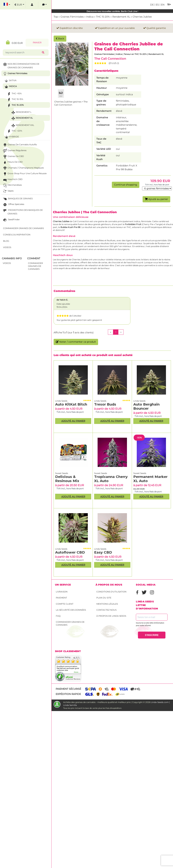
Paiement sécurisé (68, 689)
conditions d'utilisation (111, 592)
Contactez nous (106, 610)
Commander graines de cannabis (70, 623)
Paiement (61, 598)
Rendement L (13, 113)
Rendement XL (121, 17)
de (152, 5)
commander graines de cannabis (28, 267)
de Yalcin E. (62, 300)
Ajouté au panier (156, 199)
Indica (90, 17)
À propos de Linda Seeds (111, 616)
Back (60, 39)
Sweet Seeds (62, 473)
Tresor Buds (105, 404)
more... (77, 672)
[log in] (24, 5)
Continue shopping (126, 185)
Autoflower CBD (70, 552)
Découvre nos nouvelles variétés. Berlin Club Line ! (112, 11)
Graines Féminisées (72, 17)
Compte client (65, 604)
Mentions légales (107, 604)
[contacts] (37, 5)
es (157, 5)
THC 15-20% (103, 17)
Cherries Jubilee (142, 17)
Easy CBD (103, 552)
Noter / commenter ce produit (76, 342)
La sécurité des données (71, 610)
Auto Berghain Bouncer (146, 406)
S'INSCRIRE (152, 635)
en (162, 5)
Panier (29, 43)
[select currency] (12, 5)
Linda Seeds (61, 401)
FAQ (58, 616)
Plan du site (104, 598)
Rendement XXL (15, 126)
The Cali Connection (110, 59)
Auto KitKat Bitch (71, 404)
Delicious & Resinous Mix (67, 479)
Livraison (62, 592)
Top (56, 17)
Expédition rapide (68, 694)
